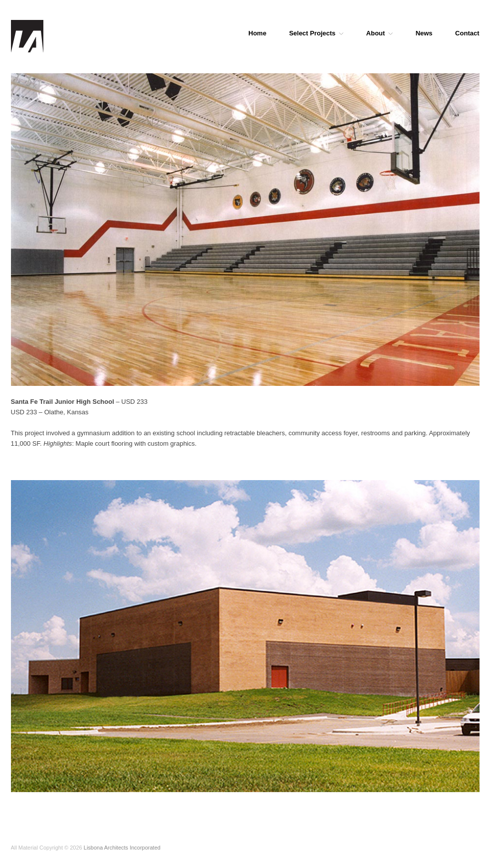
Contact (467, 33)
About (380, 33)
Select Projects (316, 33)
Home (257, 33)
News (424, 33)
